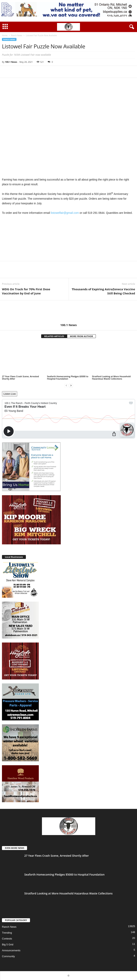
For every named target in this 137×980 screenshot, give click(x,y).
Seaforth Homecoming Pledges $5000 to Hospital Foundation (68, 378)
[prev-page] (66, 385)
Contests (7, 939)
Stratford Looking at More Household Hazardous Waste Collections (111, 378)
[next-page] (71, 385)
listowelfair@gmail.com (65, 213)
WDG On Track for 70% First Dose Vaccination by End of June (26, 291)
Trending (7, 933)
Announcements (11, 950)
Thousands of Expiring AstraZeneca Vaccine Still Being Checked (103, 291)
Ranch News (17, 35)
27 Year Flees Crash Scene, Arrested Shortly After (20, 378)
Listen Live (10, 394)
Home (5, 35)
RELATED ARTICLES (54, 336)
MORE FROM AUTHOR (81, 336)
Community (8, 956)
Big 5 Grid (8, 945)
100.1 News (11, 62)
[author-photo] (68, 312)
